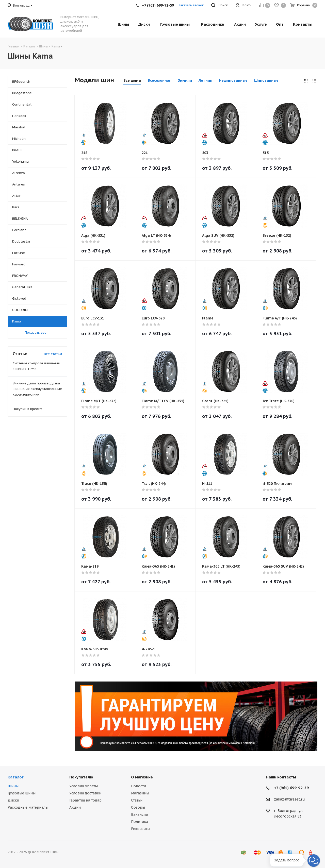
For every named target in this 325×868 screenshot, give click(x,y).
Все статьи (53, 354)
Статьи (137, 800)
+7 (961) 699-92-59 (291, 788)
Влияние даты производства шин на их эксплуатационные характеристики (37, 389)
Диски (13, 800)
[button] (314, 861)
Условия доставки (85, 793)
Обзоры (138, 807)
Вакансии (140, 814)
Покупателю (81, 777)
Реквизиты (141, 829)
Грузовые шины (22, 793)
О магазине (142, 777)
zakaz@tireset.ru (289, 799)
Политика (140, 822)
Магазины (140, 793)
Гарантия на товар (85, 800)
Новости (139, 786)
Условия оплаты (84, 786)
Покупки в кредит (27, 409)
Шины (13, 786)
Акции (75, 807)
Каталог (16, 777)
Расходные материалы (28, 807)
